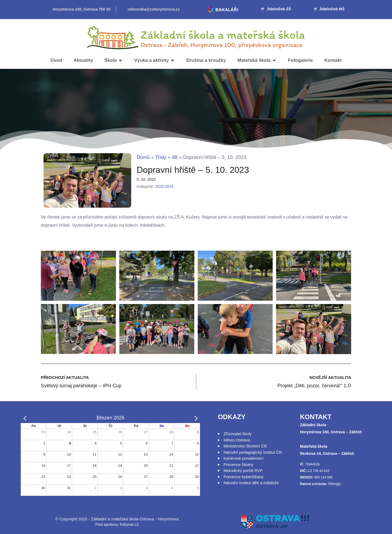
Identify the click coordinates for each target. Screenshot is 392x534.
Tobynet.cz (129, 524)
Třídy (161, 157)
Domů (143, 157)
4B (175, 157)
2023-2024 (164, 186)
